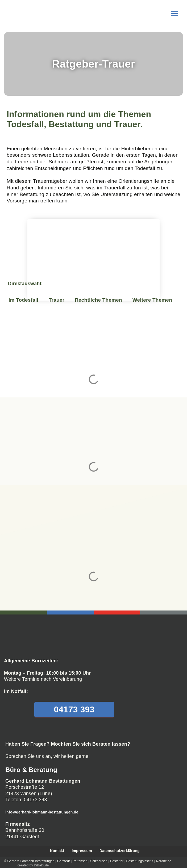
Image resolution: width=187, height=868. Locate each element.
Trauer (57, 300)
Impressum (82, 851)
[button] (174, 13)
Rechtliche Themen (98, 300)
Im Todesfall (23, 300)
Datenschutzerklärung (120, 851)
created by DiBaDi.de (33, 865)
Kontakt (57, 851)
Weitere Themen (152, 300)
